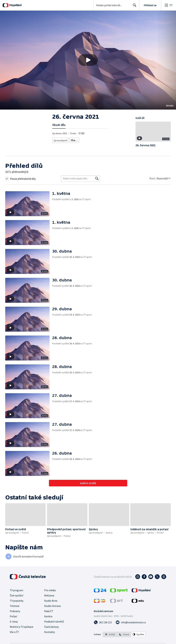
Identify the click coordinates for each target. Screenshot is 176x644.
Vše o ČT (14, 632)
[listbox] (124, 634)
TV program (16, 590)
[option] (110, 634)
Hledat (134, 7)
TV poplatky (17, 601)
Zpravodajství (60, 140)
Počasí (13, 616)
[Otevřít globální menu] (168, 5)
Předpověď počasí (98, 140)
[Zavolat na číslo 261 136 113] (103, 622)
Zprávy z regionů (78, 140)
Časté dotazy (51, 627)
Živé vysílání (16, 595)
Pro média (50, 590)
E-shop (14, 622)
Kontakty (50, 632)
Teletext (15, 606)
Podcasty (15, 611)
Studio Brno (51, 601)
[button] (88, 60)
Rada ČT (49, 611)
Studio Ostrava (52, 606)
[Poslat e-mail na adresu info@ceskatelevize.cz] (131, 622)
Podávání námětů (54, 622)
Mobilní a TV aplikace (22, 627)
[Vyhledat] (97, 179)
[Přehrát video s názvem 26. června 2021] (88, 60)
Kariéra (48, 616)
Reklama (49, 595)
